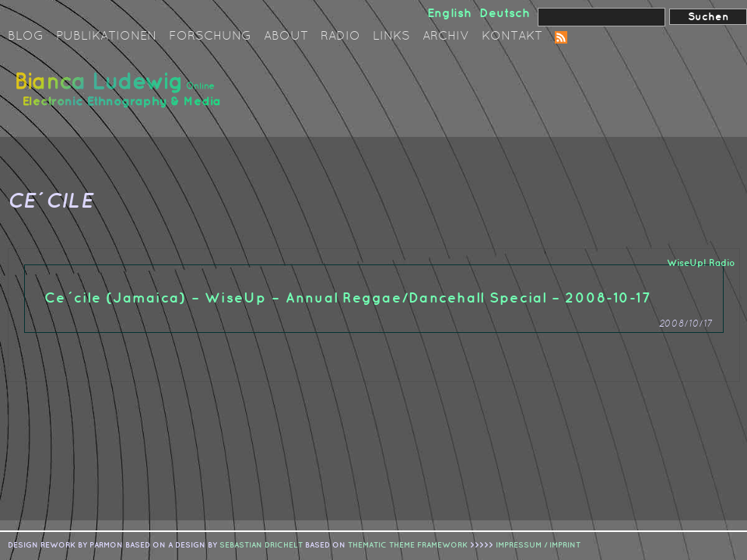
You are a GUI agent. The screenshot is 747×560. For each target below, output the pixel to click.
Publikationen (106, 37)
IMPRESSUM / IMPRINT (538, 545)
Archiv (446, 37)
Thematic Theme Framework (408, 545)
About (286, 37)
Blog (26, 37)
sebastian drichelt (261, 545)
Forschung (210, 37)
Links (391, 37)
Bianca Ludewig (121, 96)
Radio (340, 37)
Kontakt (512, 37)
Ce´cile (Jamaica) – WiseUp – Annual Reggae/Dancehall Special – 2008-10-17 (348, 298)
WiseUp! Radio (701, 263)
